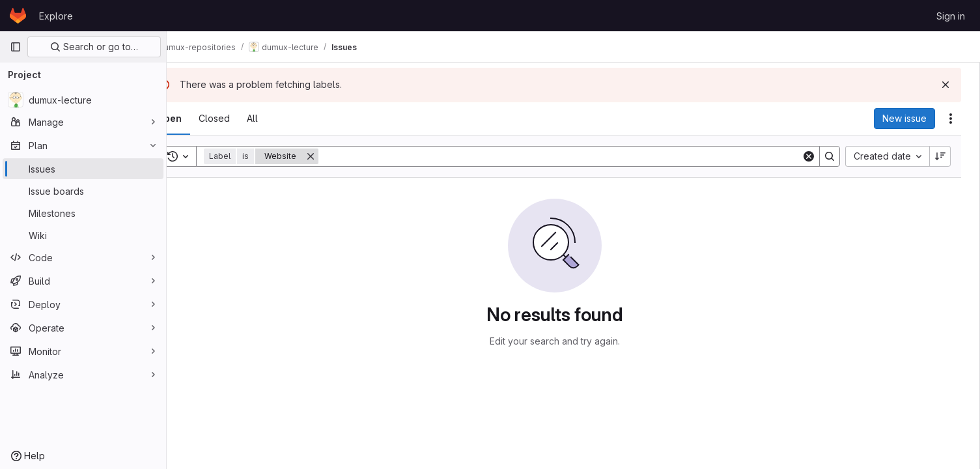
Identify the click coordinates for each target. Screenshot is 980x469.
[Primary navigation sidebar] (16, 47)
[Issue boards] (83, 191)
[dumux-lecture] (83, 100)
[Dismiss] (949, 85)
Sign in (951, 16)
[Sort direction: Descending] (944, 156)
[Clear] (812, 156)
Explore (56, 16)
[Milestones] (83, 213)
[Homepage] (18, 16)
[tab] (203, 119)
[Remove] (344, 156)
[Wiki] (83, 235)
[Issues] (83, 169)
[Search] (579, 156)
